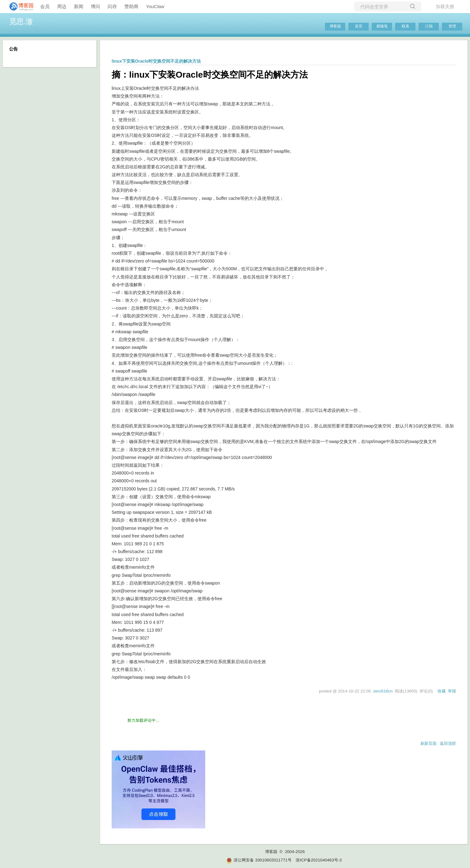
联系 (405, 26)
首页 (359, 26)
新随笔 (382, 26)
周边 (62, 6)
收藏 (442, 691)
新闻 (79, 6)
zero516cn (383, 691)
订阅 (429, 26)
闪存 (112, 6)
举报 (452, 691)
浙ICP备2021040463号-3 (319, 860)
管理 (452, 26)
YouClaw (155, 6)
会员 (45, 6)
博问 (95, 6)
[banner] (19, 7)
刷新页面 (429, 743)
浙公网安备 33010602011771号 (259, 860)
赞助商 (131, 6)
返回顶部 (448, 743)
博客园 (335, 26)
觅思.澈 (21, 22)
